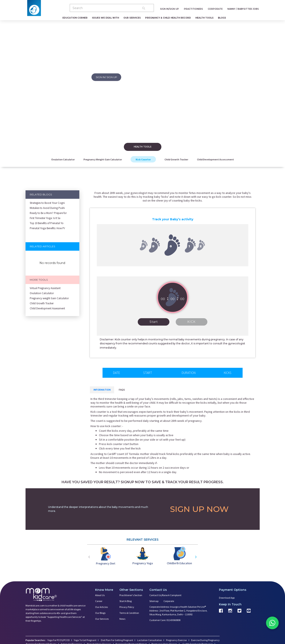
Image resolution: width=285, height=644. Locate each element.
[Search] (112, 8)
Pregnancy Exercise (177, 640)
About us (100, 595)
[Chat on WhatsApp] (272, 623)
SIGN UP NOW (199, 509)
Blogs (222, 18)
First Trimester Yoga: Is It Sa (45, 218)
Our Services (132, 18)
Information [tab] (102, 390)
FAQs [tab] (122, 390)
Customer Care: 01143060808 (165, 620)
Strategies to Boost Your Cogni (47, 203)
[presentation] (89, 556)
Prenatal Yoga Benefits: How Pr (47, 228)
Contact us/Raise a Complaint (165, 595)
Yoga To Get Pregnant (85, 640)
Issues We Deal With (105, 18)
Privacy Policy (127, 607)
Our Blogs (100, 613)
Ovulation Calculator (63, 159)
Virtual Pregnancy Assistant (45, 288)
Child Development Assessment (215, 159)
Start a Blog (126, 601)
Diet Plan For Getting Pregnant (117, 640)
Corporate (169, 601)
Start (154, 322)
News (122, 619)
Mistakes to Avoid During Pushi (47, 208)
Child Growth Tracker (176, 159)
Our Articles (101, 607)
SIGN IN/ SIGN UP (106, 77)
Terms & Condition (129, 613)
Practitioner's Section (131, 595)
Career (99, 601)
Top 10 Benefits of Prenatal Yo (47, 223)
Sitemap (154, 601)
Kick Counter (143, 159)
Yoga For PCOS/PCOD (58, 640)
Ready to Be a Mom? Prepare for (48, 213)
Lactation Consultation (150, 640)
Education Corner (75, 18)
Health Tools (204, 18)
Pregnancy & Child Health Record (168, 18)
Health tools (143, 147)
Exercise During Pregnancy (205, 640)
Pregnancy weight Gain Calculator (103, 159)
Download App (227, 598)
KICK (191, 322)
